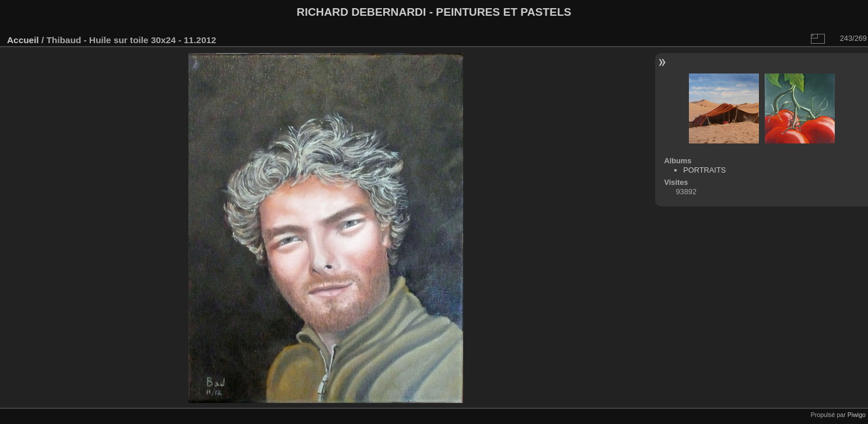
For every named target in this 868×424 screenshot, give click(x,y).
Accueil (23, 40)
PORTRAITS (704, 170)
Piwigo (857, 415)
